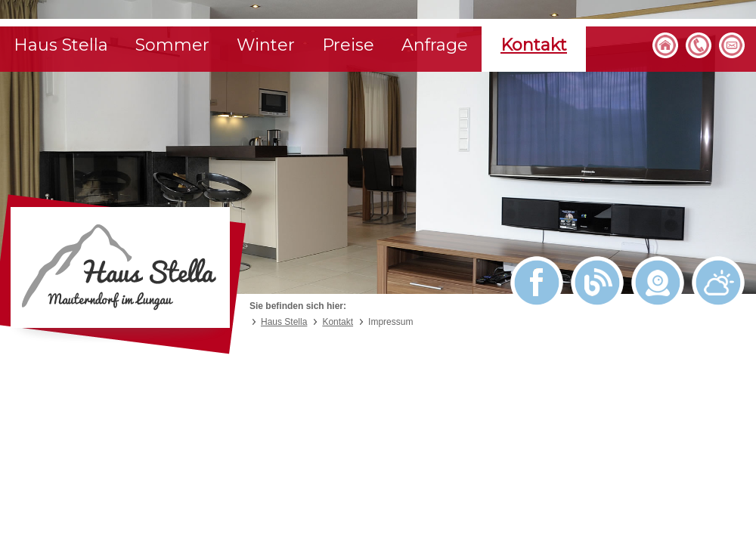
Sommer (172, 45)
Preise (348, 45)
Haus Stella (61, 45)
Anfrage (435, 45)
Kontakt (534, 45)
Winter (266, 45)
